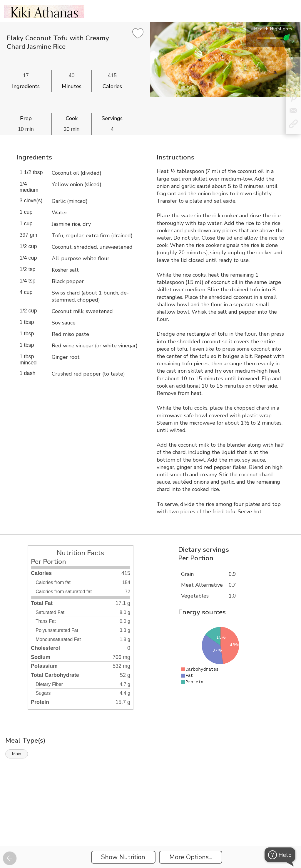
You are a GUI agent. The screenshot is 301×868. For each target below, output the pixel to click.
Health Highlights (273, 29)
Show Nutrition (123, 857)
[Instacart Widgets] (150, 826)
